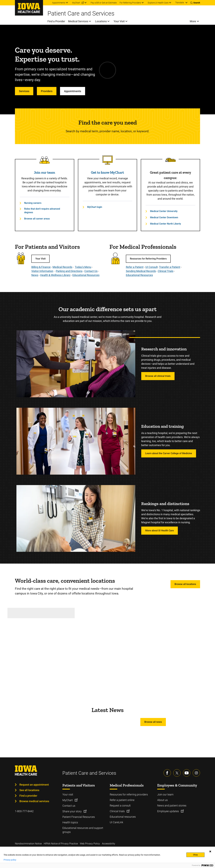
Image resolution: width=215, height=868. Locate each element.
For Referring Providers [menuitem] (130, 3)
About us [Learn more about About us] (162, 800)
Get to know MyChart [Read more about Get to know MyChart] (107, 172)
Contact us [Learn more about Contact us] (69, 806)
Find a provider (28, 796)
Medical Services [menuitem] (78, 21)
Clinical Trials (166, 271)
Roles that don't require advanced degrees (42, 211)
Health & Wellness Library (55, 275)
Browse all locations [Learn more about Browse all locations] (185, 584)
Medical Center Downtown (164, 217)
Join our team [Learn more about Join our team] (165, 794)
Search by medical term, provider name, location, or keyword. (108, 131)
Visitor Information (42, 271)
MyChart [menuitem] (76, 3)
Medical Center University (164, 211)
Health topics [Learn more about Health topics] (70, 822)
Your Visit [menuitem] (119, 21)
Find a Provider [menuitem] (56, 21)
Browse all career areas (37, 219)
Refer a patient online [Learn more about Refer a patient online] (122, 800)
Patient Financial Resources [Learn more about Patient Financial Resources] (79, 817)
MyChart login (95, 207)
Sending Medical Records (141, 271)
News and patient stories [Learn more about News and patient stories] (172, 806)
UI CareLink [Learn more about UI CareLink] (116, 822)
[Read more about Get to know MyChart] (107, 160)
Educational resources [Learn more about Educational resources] (123, 817)
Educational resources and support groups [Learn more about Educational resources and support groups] (83, 830)
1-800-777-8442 (24, 811)
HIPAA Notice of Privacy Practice (61, 844)
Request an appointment (34, 785)
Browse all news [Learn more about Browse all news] (153, 722)
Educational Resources (86, 275)
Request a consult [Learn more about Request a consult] (120, 806)
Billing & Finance (41, 267)
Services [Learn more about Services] (24, 91)
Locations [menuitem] (101, 21)
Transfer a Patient (170, 267)
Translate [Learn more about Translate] (180, 3)
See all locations (29, 790)
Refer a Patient (135, 267)
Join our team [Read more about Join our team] (44, 172)
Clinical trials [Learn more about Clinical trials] (118, 811)
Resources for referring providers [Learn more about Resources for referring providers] (129, 794)
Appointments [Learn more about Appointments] (73, 91)
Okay (195, 855)
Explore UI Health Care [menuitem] (158, 3)
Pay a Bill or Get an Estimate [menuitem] (104, 3)
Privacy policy (10, 860)
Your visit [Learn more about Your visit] (68, 794)
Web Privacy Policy (90, 844)
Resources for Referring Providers (148, 259)
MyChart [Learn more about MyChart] (68, 800)
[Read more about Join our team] (44, 160)
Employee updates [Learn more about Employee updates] (168, 811)
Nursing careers (33, 203)
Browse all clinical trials (158, 376)
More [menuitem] (193, 21)
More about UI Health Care (160, 531)
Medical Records (62, 267)
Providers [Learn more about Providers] (47, 91)
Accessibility (109, 844)
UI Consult (152, 267)
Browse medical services (34, 801)
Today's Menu (83, 267)
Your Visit (40, 259)
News (35, 275)
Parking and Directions (69, 271)
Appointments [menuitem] (59, 3)
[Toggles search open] (195, 3)
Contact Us (91, 271)
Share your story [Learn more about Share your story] (72, 811)
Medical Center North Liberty (166, 224)
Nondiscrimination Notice (28, 844)
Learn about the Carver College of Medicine (169, 453)
